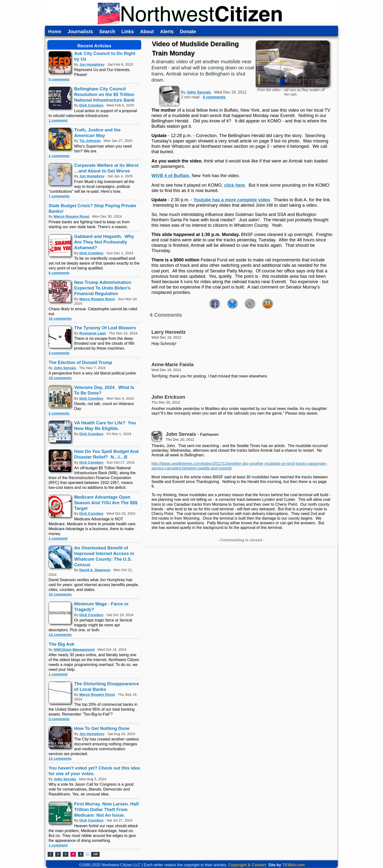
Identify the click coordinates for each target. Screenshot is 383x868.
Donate (188, 32)
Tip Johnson (90, 141)
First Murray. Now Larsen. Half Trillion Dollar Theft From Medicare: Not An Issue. (106, 809)
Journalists (80, 32)
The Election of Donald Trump (80, 362)
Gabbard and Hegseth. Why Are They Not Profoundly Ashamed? (104, 242)
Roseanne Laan (93, 333)
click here (235, 185)
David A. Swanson (95, 570)
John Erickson (168, 397)
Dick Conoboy (91, 105)
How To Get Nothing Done (102, 728)
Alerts (167, 32)
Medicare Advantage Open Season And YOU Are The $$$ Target (106, 503)
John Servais (65, 368)
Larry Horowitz (169, 332)
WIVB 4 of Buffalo (170, 176)
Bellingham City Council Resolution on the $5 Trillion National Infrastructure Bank (104, 94)
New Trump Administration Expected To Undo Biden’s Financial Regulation (103, 288)
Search (107, 32)
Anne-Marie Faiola (172, 364)
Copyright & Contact (247, 865)
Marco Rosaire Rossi (72, 216)
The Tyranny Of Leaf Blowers (105, 328)
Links (128, 32)
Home (55, 32)
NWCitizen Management (74, 650)
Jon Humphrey (92, 64)
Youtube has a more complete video (232, 200)
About (147, 32)
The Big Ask (62, 644)
